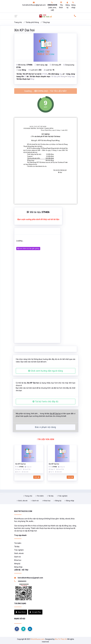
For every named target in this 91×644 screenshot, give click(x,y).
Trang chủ (18, 22)
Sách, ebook (23, 501)
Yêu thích (61, 5)
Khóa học (47, 501)
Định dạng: (41, 65)
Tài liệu (51, 496)
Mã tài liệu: (24, 65)
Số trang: (55, 65)
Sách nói (36, 501)
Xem (37, 477)
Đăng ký (68, 5)
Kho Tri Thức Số (61, 639)
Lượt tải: (49, 70)
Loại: (21, 70)
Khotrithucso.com (38, 639)
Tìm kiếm (40, 496)
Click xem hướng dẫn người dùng (46, 371)
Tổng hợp (46, 22)
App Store (21, 612)
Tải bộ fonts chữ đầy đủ (45, 402)
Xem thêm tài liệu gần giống (28, 249)
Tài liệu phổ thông (32, 22)
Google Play (35, 612)
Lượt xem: (35, 70)
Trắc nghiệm (63, 496)
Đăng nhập (73, 5)
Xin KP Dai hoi (24, 30)
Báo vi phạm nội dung (45, 427)
